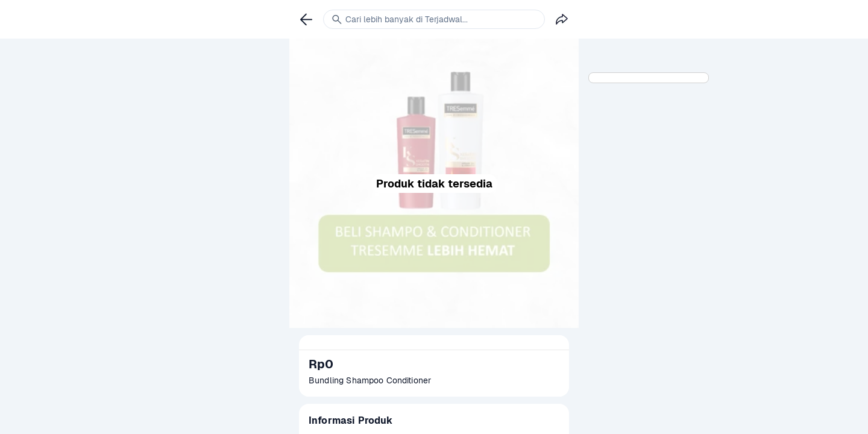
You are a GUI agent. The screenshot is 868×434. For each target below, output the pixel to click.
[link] (306, 19)
